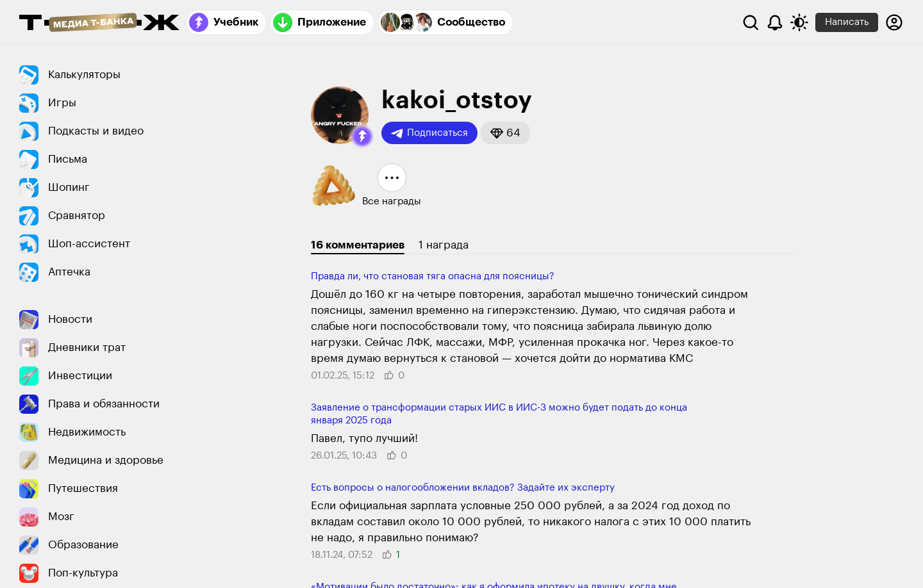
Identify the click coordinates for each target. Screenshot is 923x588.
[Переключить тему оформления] (799, 22)
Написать (847, 22)
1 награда (444, 245)
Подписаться (429, 133)
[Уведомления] (775, 22)
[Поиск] (751, 22)
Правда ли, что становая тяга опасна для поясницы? (433, 276)
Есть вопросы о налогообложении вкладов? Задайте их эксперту (463, 488)
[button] (362, 136)
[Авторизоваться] (894, 22)
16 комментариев (358, 245)
